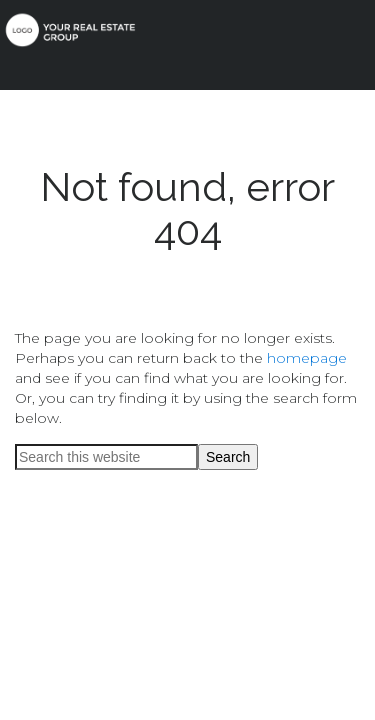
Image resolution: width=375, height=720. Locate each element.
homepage (307, 358)
